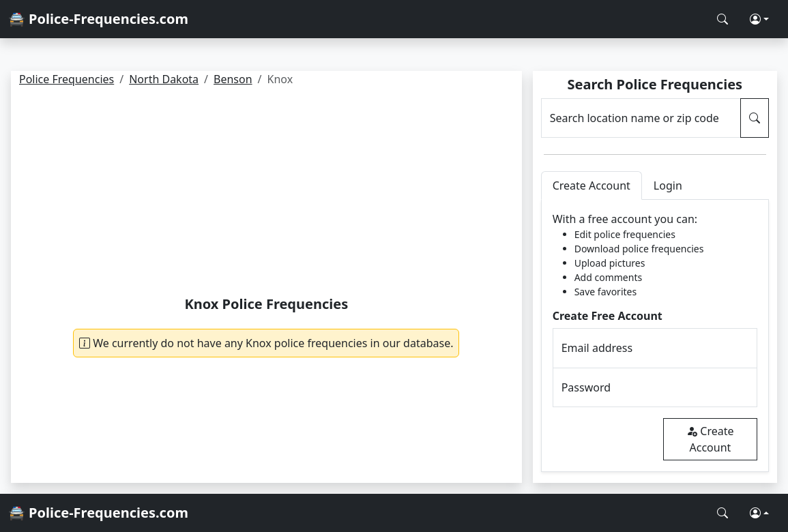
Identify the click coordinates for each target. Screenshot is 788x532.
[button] (759, 19)
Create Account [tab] (592, 186)
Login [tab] (668, 186)
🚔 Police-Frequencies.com (98, 19)
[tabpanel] (655, 336)
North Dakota (164, 79)
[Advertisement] (266, 194)
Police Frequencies (67, 79)
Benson (233, 79)
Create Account (710, 439)
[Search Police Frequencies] (723, 19)
